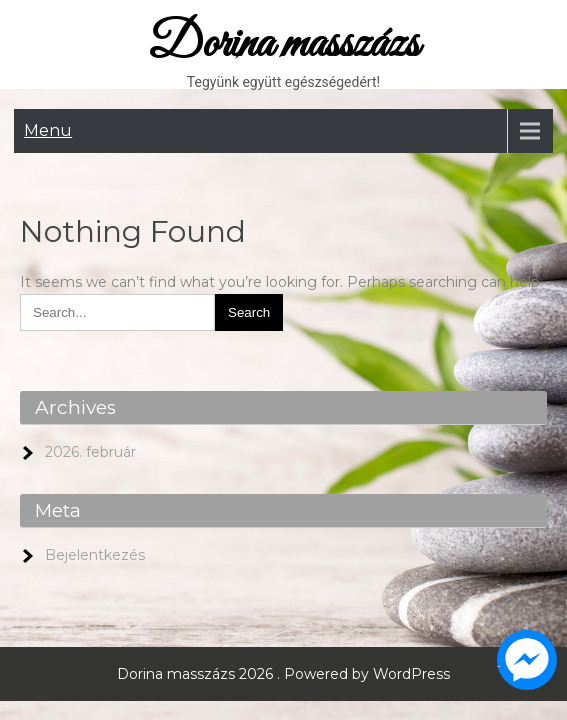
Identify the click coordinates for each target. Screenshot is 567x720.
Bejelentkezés (95, 555)
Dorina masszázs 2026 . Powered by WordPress (283, 674)
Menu (48, 130)
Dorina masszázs (283, 44)
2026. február (90, 452)
